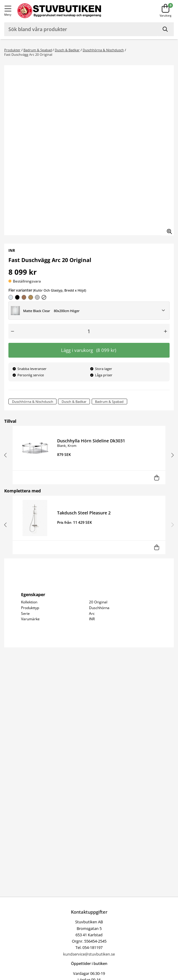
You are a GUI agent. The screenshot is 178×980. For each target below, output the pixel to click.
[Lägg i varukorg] (157, 477)
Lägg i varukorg (89, 350)
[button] (6, 455)
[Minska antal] (13, 331)
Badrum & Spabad (38, 50)
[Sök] (166, 29)
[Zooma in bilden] (167, 229)
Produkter (12, 50)
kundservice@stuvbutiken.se (89, 954)
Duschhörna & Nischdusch (103, 50)
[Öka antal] (165, 331)
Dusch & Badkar (67, 50)
